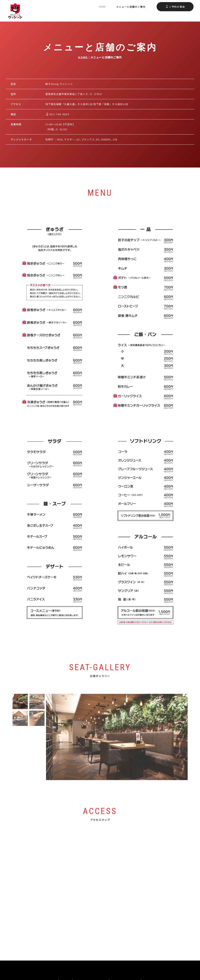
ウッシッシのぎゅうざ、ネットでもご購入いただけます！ (100, 958)
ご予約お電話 (175, 7)
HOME (83, 57)
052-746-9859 (58, 114)
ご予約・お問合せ (126, 941)
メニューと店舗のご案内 (131, 7)
